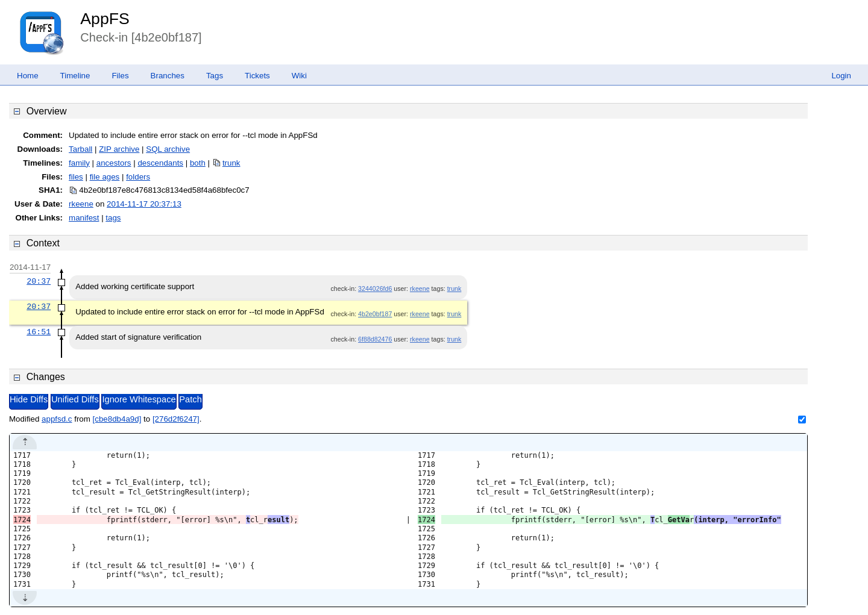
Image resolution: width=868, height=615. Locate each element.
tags (113, 218)
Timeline (75, 76)
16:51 (39, 332)
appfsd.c (57, 419)
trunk (231, 163)
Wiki (299, 76)
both (198, 163)
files (76, 177)
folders (138, 177)
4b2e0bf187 (375, 314)
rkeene (81, 204)
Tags (215, 76)
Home (28, 76)
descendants (160, 163)
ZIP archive (119, 149)
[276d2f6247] (176, 419)
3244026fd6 (375, 289)
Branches (168, 76)
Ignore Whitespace (139, 399)
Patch (190, 399)
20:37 (39, 281)
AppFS (105, 19)
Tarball (80, 149)
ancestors (114, 163)
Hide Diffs (29, 399)
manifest (84, 218)
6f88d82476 (375, 339)
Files (120, 76)
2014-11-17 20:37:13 (144, 204)
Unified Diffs (75, 399)
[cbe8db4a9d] (117, 419)
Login (841, 76)
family (79, 163)
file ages (105, 177)
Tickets (257, 76)
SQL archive (168, 149)
